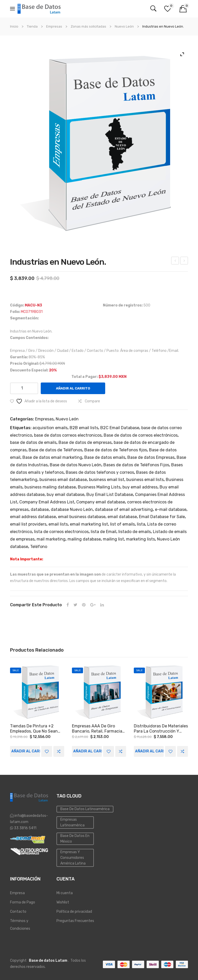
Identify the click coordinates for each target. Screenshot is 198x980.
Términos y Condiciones (20, 925)
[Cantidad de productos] (24, 388)
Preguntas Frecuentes (75, 921)
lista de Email (104, 532)
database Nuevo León (72, 509)
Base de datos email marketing (52, 457)
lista (141, 524)
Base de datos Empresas (151, 457)
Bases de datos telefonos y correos (100, 472)
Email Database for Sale (162, 517)
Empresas (54, 26)
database (40, 509)
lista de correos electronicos (61, 532)
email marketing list (89, 524)
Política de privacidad (74, 912)
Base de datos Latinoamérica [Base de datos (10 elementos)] (85, 809)
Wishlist (63, 902)
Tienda (32, 26)
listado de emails (135, 532)
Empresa (17, 893)
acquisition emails (50, 428)
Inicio (14, 26)
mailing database (84, 539)
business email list (107, 480)
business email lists (145, 480)
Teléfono (39, 547)
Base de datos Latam (48, 961)
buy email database (65, 495)
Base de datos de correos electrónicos (141, 435)
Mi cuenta (65, 893)
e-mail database (171, 509)
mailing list (113, 539)
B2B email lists (84, 428)
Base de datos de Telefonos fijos (116, 450)
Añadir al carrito (73, 388)
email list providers (28, 524)
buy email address (140, 487)
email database (122, 517)
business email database (63, 480)
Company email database (101, 502)
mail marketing (51, 539)
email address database (33, 517)
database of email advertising (124, 509)
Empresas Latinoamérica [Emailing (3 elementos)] (72, 822)
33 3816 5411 (25, 828)
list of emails (122, 524)
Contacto (18, 912)
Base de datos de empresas (85, 442)
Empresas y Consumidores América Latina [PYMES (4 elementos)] (73, 858)
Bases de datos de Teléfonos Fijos (136, 465)
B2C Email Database (120, 428)
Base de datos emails (105, 457)
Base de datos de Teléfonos (55, 450)
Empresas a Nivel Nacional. (175, 261)
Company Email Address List (47, 502)
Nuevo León (124, 26)
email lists (58, 524)
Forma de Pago (23, 902)
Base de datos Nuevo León (76, 465)
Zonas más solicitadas (88, 26)
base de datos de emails (33, 442)
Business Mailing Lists (99, 487)
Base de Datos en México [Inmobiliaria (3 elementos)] (75, 839)
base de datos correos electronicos (68, 435)
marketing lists (141, 539)
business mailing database (50, 487)
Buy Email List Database (110, 495)
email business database (82, 517)
